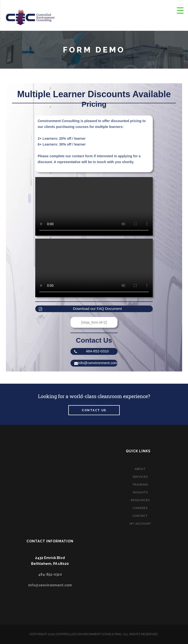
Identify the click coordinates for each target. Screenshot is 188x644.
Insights (140, 492)
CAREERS (140, 508)
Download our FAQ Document (80, 309)
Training (140, 485)
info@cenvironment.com (96, 363)
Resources (140, 500)
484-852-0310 (91, 351)
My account (140, 524)
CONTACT (140, 516)
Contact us (94, 410)
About (140, 469)
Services (140, 477)
